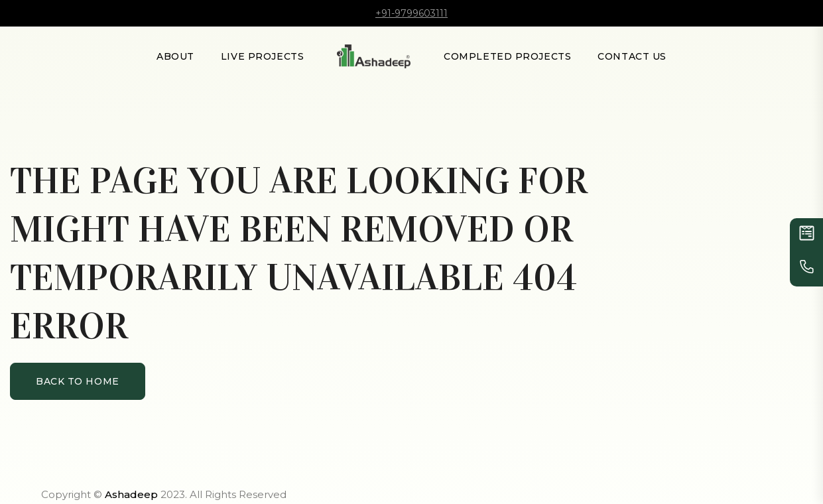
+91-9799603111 (411, 13)
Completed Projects (507, 56)
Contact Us (632, 56)
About (175, 56)
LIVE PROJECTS (262, 56)
